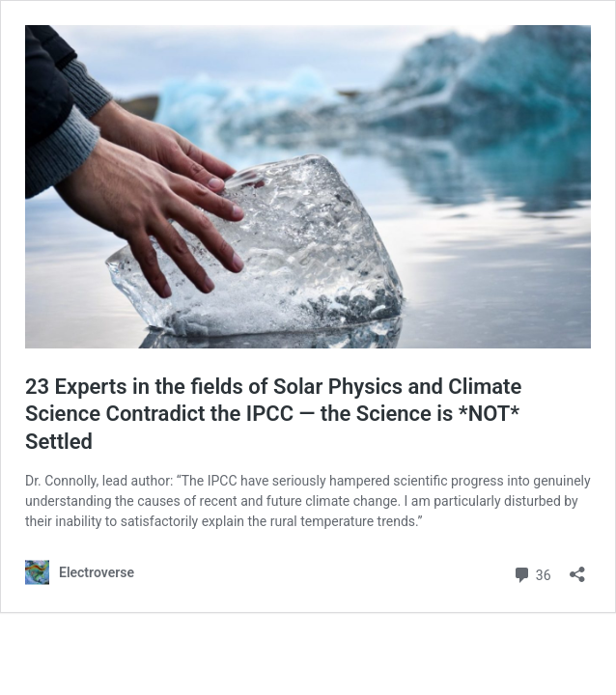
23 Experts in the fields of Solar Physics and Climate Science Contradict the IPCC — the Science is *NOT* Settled (273, 414)
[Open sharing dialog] (577, 568)
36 (532, 573)
